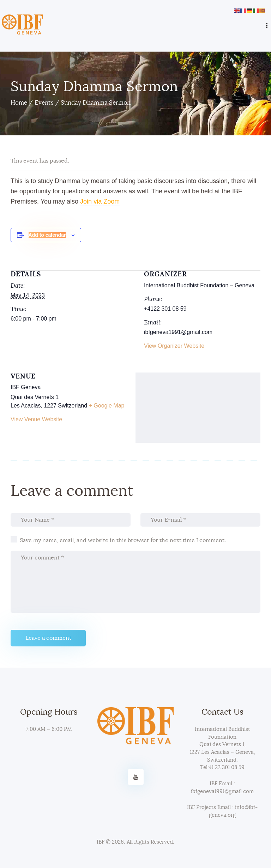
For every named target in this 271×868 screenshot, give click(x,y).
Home (19, 103)
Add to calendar (47, 235)
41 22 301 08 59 (227, 767)
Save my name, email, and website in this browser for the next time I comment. (123, 540)
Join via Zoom (100, 201)
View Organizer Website (174, 346)
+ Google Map (107, 406)
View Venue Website (36, 419)
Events (44, 103)
